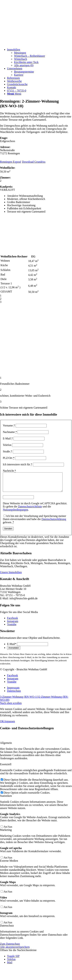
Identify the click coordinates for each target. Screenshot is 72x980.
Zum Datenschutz (10, 947)
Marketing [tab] (6, 833)
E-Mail (8, 438)
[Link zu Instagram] (13, 625)
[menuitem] (40, 58)
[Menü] (14, 94)
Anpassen (9, 725)
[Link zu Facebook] (12, 622)
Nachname (10, 432)
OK (2, 725)
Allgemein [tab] (6, 747)
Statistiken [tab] (6, 799)
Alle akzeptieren (9, 951)
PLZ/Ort (9, 458)
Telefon (7, 445)
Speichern (24, 951)
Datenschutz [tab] (7, 929)
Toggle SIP (13, 960)
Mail (10, 966)
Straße (7, 451)
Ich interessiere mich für (18, 464)
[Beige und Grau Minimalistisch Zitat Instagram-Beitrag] (26, 44)
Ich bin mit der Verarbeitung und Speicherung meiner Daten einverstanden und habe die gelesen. (34, 523)
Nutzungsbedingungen (15, 513)
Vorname (9, 425)
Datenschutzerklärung (54, 523)
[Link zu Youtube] (12, 628)
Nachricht (9, 471)
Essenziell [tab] (6, 768)
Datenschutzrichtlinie (30, 510)
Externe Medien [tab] (9, 864)
